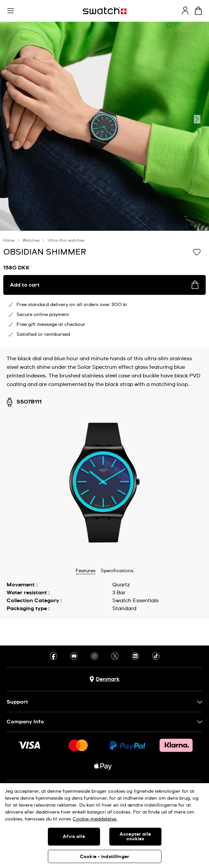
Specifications (117, 571)
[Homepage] (105, 11)
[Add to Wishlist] (197, 252)
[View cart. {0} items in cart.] (198, 11)
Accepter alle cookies (135, 837)
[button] (11, 11)
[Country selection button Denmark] (104, 679)
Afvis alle (74, 837)
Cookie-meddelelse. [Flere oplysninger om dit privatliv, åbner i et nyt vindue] (95, 819)
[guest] (185, 11)
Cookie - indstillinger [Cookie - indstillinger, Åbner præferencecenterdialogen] (104, 857)
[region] (104, 826)
